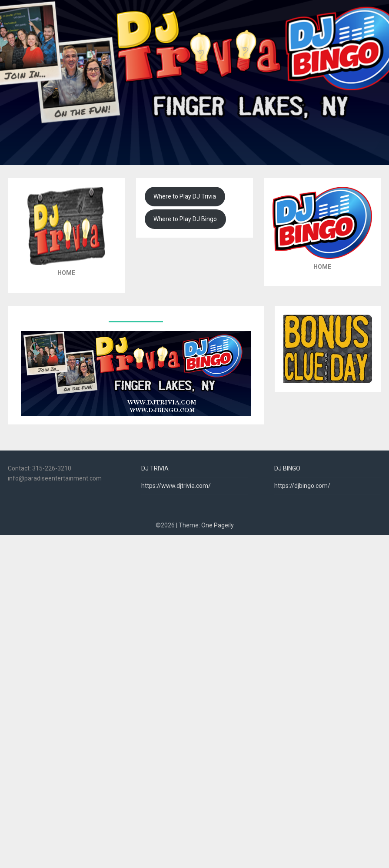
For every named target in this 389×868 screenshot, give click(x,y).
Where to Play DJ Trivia (185, 196)
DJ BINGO (287, 468)
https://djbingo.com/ (302, 486)
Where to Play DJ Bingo (185, 219)
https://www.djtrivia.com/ (176, 486)
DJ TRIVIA (155, 468)
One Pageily (218, 525)
